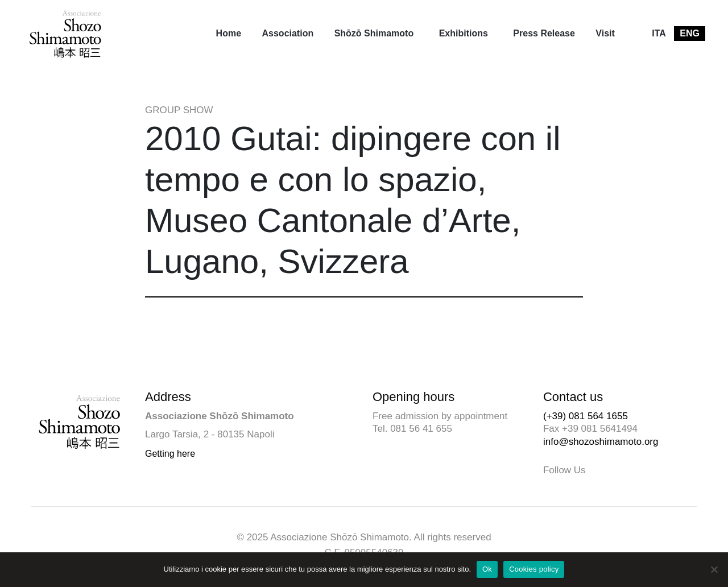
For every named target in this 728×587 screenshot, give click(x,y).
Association (288, 33)
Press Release (544, 33)
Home (229, 33)
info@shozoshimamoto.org (601, 442)
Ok (487, 569)
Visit (605, 33)
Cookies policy (534, 569)
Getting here (170, 454)
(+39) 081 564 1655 (586, 416)
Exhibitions (464, 33)
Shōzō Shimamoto (374, 33)
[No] (714, 569)
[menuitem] (229, 34)
